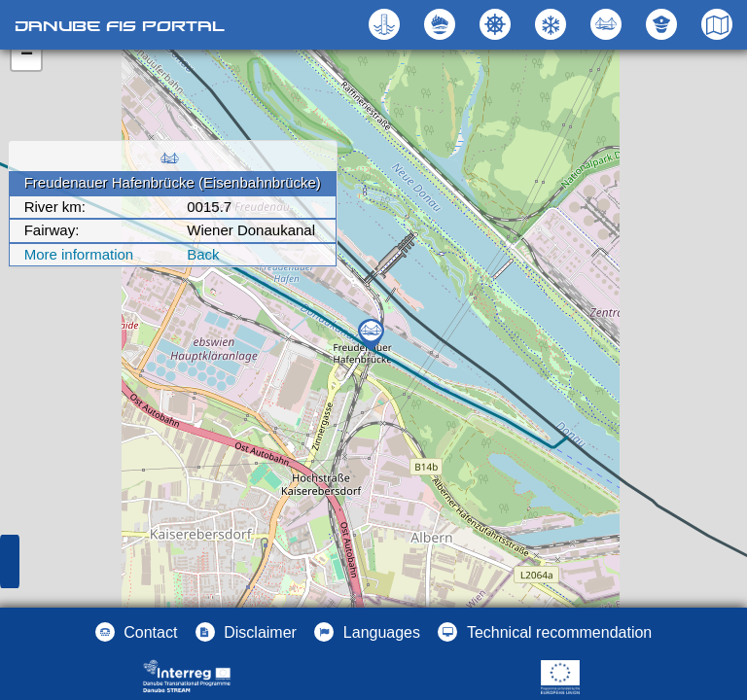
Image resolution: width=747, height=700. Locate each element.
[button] (608, 24)
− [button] (27, 55)
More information (79, 254)
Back (203, 254)
